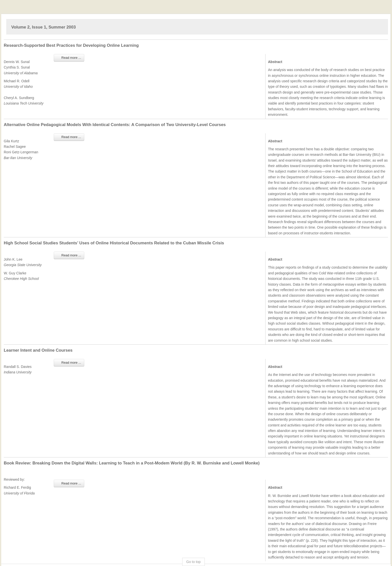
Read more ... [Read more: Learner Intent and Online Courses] (69, 363)
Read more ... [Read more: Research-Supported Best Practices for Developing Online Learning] (69, 58)
